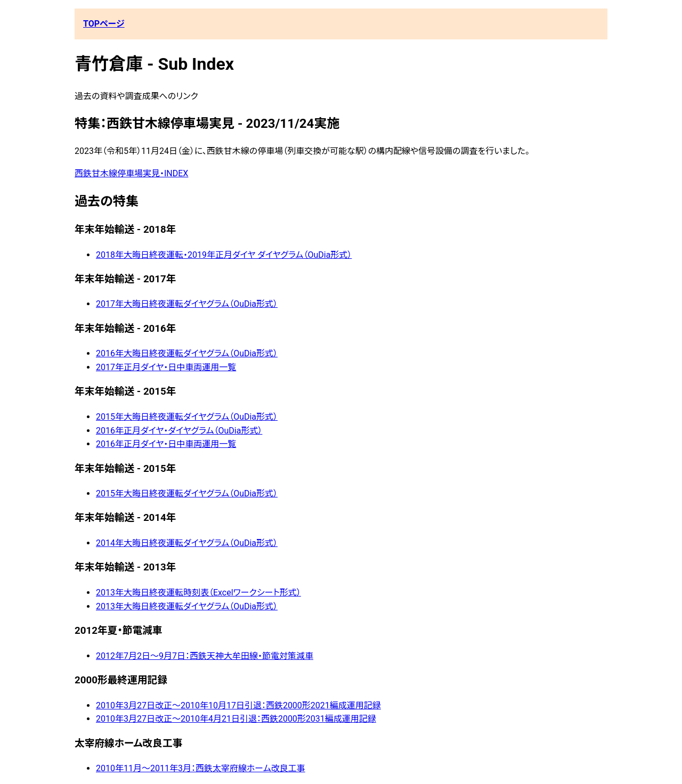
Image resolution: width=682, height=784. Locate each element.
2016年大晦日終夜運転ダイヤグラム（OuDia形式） (187, 353)
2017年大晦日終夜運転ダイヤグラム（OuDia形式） (187, 304)
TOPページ (104, 24)
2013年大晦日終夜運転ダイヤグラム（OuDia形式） (187, 606)
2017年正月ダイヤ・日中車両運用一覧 (166, 367)
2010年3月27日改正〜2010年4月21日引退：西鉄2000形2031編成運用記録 (236, 719)
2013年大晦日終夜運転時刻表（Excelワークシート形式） (198, 593)
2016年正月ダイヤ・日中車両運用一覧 (166, 444)
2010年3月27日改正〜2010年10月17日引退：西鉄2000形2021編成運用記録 (238, 705)
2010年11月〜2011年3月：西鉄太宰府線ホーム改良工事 (201, 768)
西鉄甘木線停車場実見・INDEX (131, 173)
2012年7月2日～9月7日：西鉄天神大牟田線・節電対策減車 (205, 656)
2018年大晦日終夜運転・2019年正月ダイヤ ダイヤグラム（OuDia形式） (224, 255)
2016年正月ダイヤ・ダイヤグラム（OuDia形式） (179, 431)
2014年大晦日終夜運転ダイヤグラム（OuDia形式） (187, 543)
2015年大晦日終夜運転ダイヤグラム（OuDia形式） (187, 417)
